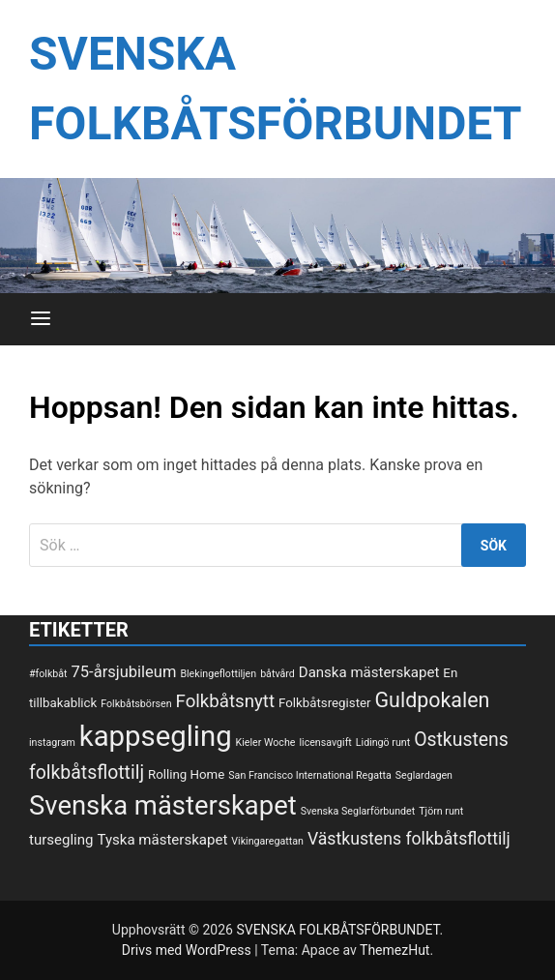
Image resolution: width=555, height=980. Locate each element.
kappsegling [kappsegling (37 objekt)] (156, 736)
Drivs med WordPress (188, 950)
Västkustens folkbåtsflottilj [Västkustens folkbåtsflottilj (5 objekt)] (409, 839)
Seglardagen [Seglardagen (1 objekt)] (424, 775)
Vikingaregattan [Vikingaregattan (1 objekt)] (267, 841)
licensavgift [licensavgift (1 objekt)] (325, 742)
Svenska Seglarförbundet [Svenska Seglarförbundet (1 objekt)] (358, 811)
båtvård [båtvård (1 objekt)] (277, 674)
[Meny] (41, 319)
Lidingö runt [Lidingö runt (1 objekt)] (383, 742)
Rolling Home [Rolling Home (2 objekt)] (186, 774)
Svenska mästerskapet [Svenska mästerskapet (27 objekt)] (163, 806)
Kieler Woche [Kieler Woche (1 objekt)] (266, 742)
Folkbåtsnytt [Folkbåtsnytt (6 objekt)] (226, 701)
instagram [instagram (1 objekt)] (52, 742)
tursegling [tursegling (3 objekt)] (61, 840)
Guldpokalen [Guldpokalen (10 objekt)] (433, 700)
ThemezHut (394, 950)
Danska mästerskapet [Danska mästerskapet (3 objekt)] (369, 672)
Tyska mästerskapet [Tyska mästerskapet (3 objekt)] (163, 840)
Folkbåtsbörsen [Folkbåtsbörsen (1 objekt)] (136, 704)
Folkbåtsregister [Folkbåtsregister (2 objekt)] (324, 703)
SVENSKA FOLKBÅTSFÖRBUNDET (337, 930)
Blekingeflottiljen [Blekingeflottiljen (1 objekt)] (218, 674)
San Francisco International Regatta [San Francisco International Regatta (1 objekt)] (310, 775)
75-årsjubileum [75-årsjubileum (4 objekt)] (124, 672)
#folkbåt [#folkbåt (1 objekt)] (48, 674)
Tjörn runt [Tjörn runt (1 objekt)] (441, 811)
